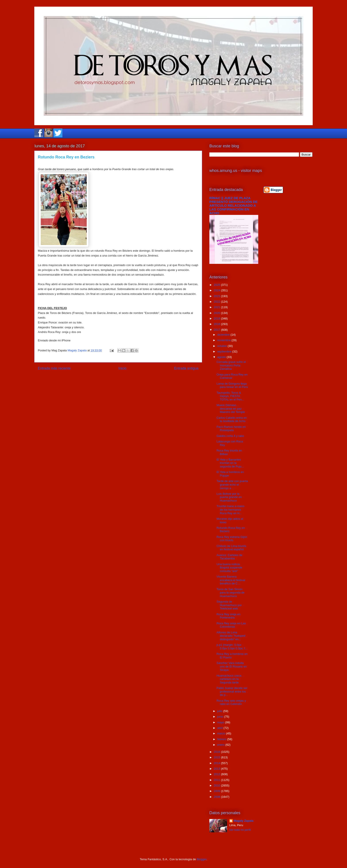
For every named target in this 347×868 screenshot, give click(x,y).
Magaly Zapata (244, 821)
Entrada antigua (186, 368)
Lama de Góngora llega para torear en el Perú (232, 385)
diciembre (224, 335)
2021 (217, 307)
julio (220, 711)
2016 (217, 752)
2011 (217, 780)
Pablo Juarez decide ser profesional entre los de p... (232, 691)
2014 (217, 763)
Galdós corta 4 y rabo (230, 436)
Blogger (202, 859)
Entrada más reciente (54, 368)
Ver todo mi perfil (240, 830)
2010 (217, 785)
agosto (222, 357)
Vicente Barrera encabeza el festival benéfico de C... (231, 580)
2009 (217, 791)
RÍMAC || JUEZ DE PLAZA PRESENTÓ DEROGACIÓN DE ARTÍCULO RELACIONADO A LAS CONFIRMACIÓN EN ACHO (233, 205)
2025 (217, 285)
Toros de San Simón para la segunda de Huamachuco (230, 593)
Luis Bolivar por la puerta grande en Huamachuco (229, 497)
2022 (217, 302)
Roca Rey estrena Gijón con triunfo (232, 539)
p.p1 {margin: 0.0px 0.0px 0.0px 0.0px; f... (232, 647)
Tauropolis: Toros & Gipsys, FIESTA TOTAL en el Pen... (230, 396)
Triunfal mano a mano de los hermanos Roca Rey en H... (230, 510)
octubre (223, 346)
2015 (217, 757)
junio (221, 717)
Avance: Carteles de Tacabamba (229, 557)
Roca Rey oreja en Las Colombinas (231, 625)
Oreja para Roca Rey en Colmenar (232, 376)
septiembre (225, 351)
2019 (217, 318)
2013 (217, 769)
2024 (217, 290)
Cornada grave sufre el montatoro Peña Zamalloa (231, 365)
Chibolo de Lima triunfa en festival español (231, 548)
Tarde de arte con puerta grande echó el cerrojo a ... (232, 485)
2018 (217, 324)
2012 (217, 774)
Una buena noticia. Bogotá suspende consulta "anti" (229, 568)
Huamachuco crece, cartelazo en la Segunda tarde (229, 679)
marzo (222, 733)
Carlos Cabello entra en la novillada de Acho (232, 419)
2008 (217, 797)
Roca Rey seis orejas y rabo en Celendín (231, 702)
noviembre (224, 340)
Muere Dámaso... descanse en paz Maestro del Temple (231, 409)
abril (220, 728)
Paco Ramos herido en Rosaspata (231, 429)
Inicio (122, 368)
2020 (217, 313)
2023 (217, 296)
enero (221, 745)
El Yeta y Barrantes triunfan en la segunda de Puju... (230, 463)
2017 (217, 330)
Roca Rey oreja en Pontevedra (228, 616)
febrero (222, 739)
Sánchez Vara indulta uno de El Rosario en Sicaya (231, 666)
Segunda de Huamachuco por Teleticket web (229, 605)
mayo (221, 722)
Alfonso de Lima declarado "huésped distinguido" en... (231, 636)
